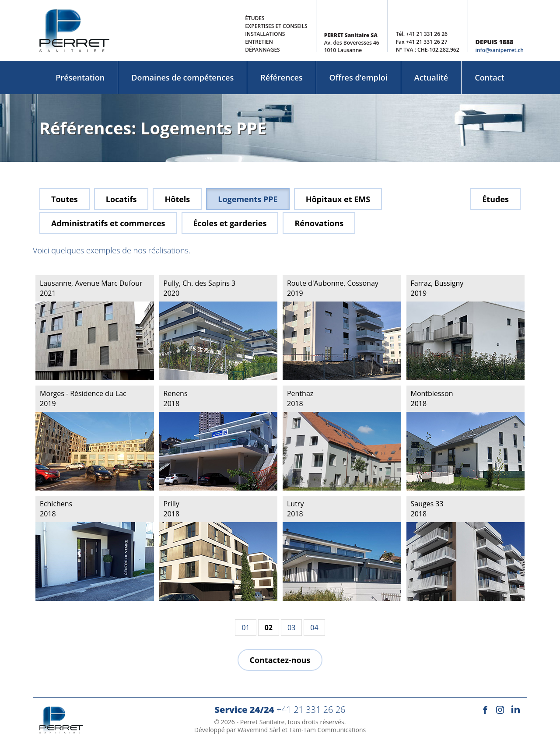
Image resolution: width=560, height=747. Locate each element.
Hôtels (177, 199)
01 (245, 628)
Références (281, 77)
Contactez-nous (280, 660)
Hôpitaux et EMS (338, 199)
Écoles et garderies (230, 223)
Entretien (259, 42)
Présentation (80, 77)
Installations (265, 34)
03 (291, 628)
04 (314, 628)
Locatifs (121, 199)
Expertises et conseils (276, 26)
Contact (489, 77)
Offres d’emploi (359, 77)
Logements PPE (248, 199)
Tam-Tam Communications (328, 730)
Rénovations (319, 223)
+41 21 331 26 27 (427, 42)
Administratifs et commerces (108, 223)
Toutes (65, 199)
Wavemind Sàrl (259, 730)
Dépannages (262, 50)
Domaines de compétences (182, 77)
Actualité (431, 77)
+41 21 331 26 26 (427, 34)
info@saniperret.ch (500, 50)
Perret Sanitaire (262, 722)
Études (255, 18)
